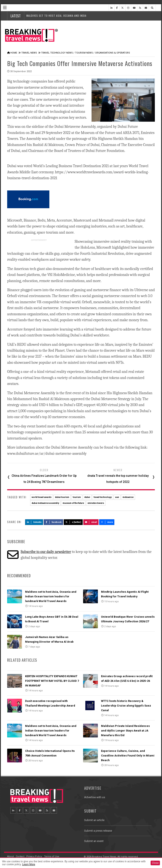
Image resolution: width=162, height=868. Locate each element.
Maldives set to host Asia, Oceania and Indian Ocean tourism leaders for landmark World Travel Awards (51, 596)
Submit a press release (98, 831)
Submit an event (94, 841)
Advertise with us (95, 797)
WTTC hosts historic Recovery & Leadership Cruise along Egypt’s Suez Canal (126, 706)
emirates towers (96, 503)
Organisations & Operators (113, 53)
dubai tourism (62, 497)
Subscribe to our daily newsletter (46, 552)
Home (14, 53)
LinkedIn (34, 522)
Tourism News (84, 53)
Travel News (29, 53)
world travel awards (42, 497)
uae (117, 497)
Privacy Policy (34, 856)
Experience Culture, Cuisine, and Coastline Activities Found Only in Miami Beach (128, 756)
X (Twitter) (73, 522)
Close (155, 863)
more (107, 522)
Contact (20, 856)
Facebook (53, 522)
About (10, 856)
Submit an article (94, 820)
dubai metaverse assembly (45, 503)
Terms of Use (52, 856)
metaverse (128, 497)
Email (91, 522)
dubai (87, 497)
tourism (77, 497)
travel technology (103, 497)
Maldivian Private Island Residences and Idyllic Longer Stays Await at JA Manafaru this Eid (125, 731)
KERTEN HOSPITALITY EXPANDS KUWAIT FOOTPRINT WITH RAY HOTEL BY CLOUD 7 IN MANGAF (52, 681)
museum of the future (73, 503)
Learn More (29, 864)
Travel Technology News (57, 53)
